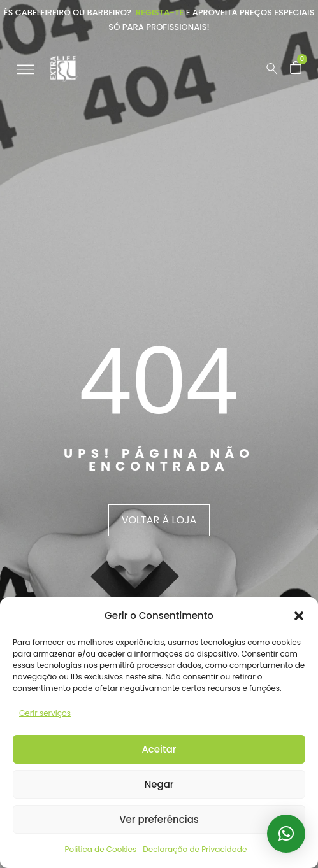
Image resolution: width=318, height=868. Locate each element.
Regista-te (160, 12)
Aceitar (159, 749)
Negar (159, 784)
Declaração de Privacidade (195, 849)
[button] (299, 616)
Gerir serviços (45, 713)
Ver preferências (159, 819)
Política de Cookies (101, 849)
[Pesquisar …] (272, 69)
